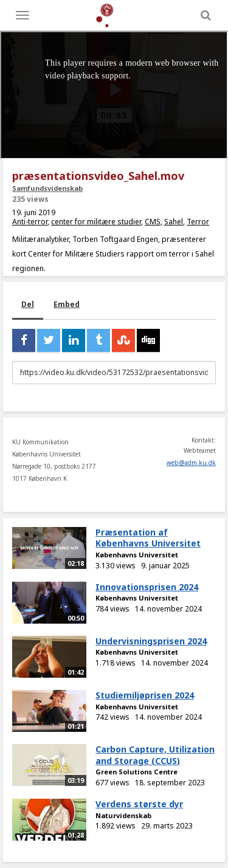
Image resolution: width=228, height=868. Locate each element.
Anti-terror (30, 222)
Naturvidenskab (123, 815)
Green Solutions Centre (136, 772)
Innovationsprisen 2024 (147, 587)
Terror (198, 222)
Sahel (174, 222)
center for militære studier (96, 222)
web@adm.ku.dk (191, 463)
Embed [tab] (67, 304)
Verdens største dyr (139, 804)
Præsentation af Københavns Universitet (148, 538)
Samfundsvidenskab (47, 188)
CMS (153, 222)
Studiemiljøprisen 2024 (145, 695)
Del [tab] (28, 304)
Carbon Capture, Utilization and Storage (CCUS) (155, 755)
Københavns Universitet (137, 555)
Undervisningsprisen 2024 (151, 641)
